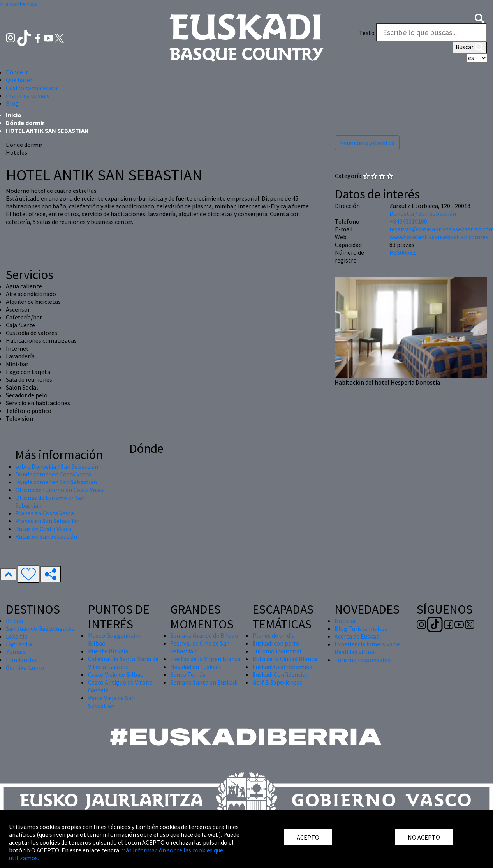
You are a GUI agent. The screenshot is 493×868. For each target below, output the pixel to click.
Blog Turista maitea (361, 628)
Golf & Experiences (277, 682)
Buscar (470, 48)
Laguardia (19, 644)
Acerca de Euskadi (358, 636)
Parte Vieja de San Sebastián (111, 702)
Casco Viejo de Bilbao (116, 674)
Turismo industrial (277, 651)
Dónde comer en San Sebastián (56, 482)
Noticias (346, 621)
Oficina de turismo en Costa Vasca (60, 490)
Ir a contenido (18, 4)
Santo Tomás (188, 674)
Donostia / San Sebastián (423, 213)
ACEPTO (308, 837)
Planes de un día (274, 635)
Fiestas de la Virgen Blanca (205, 659)
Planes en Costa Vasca (45, 513)
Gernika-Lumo (25, 667)
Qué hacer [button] (19, 80)
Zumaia (16, 652)
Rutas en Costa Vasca (43, 529)
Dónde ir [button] (17, 72)
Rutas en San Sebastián (46, 536)
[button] (479, 18)
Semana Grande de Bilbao (204, 635)
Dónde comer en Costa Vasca (53, 474)
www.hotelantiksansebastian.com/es (439, 237)
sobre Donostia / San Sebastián (57, 466)
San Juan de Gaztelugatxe (40, 628)
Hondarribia (22, 660)
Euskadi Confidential (280, 674)
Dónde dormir (25, 123)
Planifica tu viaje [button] (28, 95)
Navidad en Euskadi (195, 667)
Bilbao (15, 621)
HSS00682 (402, 252)
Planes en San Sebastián (48, 521)
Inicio (14, 115)
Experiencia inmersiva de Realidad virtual (367, 648)
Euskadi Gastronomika (282, 667)
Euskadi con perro (276, 643)
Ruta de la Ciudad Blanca (285, 659)
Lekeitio (17, 636)
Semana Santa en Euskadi (204, 682)
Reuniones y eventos (367, 143)
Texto (367, 33)
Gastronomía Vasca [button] (32, 88)
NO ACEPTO (424, 837)
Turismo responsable (363, 660)
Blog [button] (12, 103)
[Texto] (431, 32)
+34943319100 (408, 221)
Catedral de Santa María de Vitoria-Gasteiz (123, 663)
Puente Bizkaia (108, 651)
